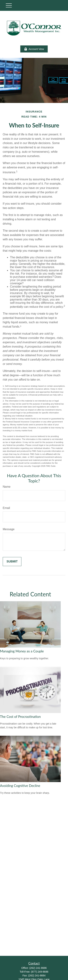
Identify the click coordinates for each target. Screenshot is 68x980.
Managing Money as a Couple (22, 651)
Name (7, 487)
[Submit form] (12, 562)
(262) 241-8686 (38, 968)
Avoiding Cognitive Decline (20, 786)
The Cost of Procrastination (20, 717)
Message (9, 529)
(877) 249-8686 (40, 972)
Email (6, 508)
